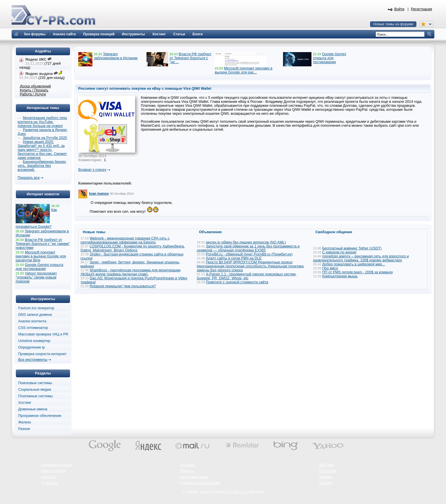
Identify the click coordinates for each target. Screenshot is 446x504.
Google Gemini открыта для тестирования (330, 58)
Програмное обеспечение (40, 416)
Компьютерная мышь (340, 276)
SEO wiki (326, 465)
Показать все (29, 178)
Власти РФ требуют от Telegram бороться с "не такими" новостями (43, 244)
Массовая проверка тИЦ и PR (43, 334)
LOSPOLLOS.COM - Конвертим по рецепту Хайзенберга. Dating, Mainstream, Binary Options (133, 248)
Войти (399, 9)
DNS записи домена (35, 315)
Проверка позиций (56, 465)
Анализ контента (32, 321)
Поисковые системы (35, 383)
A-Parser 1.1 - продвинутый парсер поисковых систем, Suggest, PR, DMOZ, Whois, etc (247, 276)
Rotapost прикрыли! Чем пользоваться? (123, 286)
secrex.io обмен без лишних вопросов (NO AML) (246, 242)
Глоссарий (328, 471)
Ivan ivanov (99, 194)
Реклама (187, 465)
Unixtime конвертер (34, 341)
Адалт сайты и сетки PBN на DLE (234, 258)
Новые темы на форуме (393, 24)
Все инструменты (33, 360)
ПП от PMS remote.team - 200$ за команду (358, 272)
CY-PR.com (236, 492)
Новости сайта (53, 471)
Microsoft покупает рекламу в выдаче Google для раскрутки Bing (41, 256)
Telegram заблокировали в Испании (116, 56)
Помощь (187, 471)
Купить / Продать (34, 90)
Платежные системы (35, 396)
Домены (326, 477)
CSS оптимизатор (33, 328)
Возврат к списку (92, 170)
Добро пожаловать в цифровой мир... (354, 264)
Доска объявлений (35, 86)
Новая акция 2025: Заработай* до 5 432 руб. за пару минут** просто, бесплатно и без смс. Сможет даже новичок (42, 150)
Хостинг (25, 403)
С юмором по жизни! (339, 252)
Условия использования (200, 483)
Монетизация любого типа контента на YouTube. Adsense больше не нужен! (42, 122)
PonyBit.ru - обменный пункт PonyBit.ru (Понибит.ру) (249, 254)
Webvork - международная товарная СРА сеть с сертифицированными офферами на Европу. (125, 240)
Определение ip (32, 347)
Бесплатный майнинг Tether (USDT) (352, 248)
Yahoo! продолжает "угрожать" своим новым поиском (36, 277)
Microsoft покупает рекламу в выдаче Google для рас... (244, 70)
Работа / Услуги (33, 94)
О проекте (49, 483)
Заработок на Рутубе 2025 (45, 138)
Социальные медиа (35, 390)
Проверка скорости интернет (42, 354)
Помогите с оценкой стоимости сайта (237, 282)
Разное (24, 429)
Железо (25, 422)
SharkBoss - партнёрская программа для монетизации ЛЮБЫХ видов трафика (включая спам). (131, 272)
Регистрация (422, 9)
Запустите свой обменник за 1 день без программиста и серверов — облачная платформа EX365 (248, 248)
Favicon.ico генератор (36, 308)
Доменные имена (33, 409)
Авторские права (194, 477)
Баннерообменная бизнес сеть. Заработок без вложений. (42, 166)
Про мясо (330, 268)
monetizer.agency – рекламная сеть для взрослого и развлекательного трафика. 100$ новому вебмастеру (361, 258)
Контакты (49, 477)
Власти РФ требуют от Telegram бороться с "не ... (190, 58)
